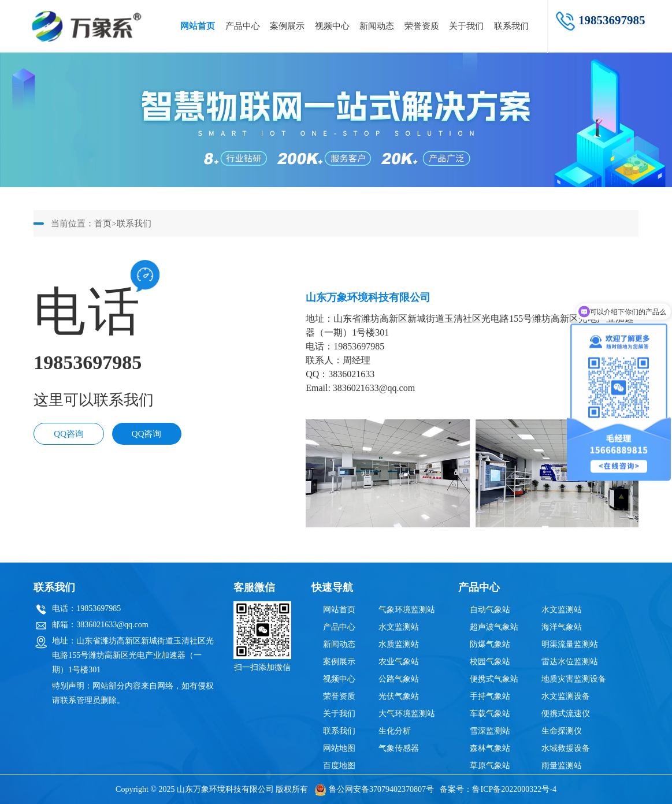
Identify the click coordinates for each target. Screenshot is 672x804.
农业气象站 (399, 662)
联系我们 (511, 26)
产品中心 (243, 26)
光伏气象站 (399, 696)
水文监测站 (399, 627)
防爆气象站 (490, 644)
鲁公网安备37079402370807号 (374, 789)
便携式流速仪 (566, 714)
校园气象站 (490, 662)
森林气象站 (490, 748)
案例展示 (287, 26)
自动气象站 (490, 610)
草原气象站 (490, 766)
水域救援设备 (566, 748)
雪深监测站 (490, 731)
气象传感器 (399, 748)
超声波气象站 (494, 627)
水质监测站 (399, 644)
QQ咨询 (69, 434)
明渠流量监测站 (570, 644)
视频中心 (332, 26)
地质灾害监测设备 (574, 679)
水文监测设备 (566, 696)
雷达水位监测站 (570, 662)
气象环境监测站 (407, 610)
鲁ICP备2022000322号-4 (514, 789)
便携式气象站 (494, 679)
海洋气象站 (562, 627)
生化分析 (395, 731)
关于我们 (466, 26)
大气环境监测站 (407, 714)
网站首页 (198, 26)
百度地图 (339, 766)
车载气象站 (490, 714)
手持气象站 (490, 696)
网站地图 (339, 748)
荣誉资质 (422, 26)
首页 (103, 224)
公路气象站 (399, 679)
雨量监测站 (562, 766)
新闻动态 (377, 26)
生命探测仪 (562, 731)
